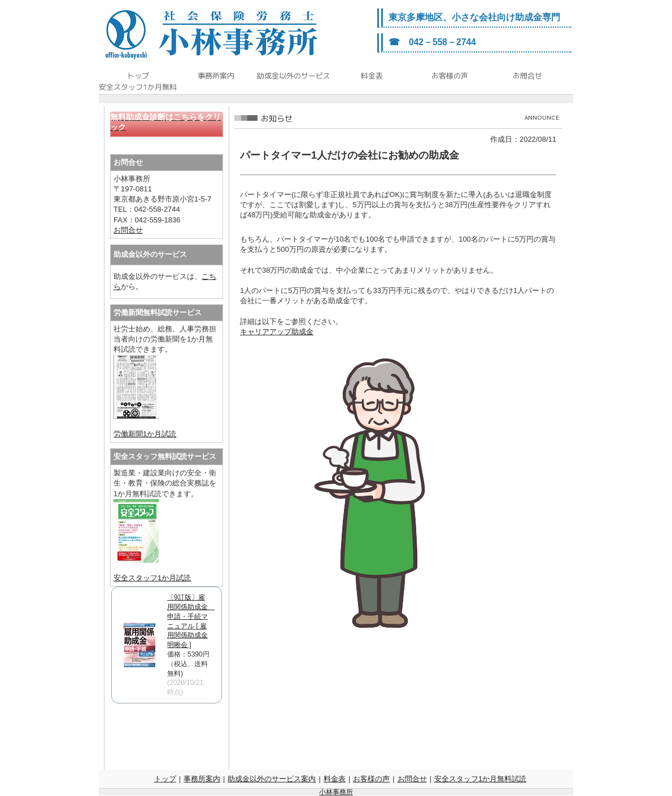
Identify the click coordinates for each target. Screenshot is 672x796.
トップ (165, 779)
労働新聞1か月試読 (145, 434)
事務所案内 (202, 779)
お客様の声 (371, 779)
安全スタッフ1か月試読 (152, 578)
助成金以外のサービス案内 (272, 779)
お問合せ (128, 230)
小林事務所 (336, 792)
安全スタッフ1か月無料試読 (480, 779)
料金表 (335, 779)
